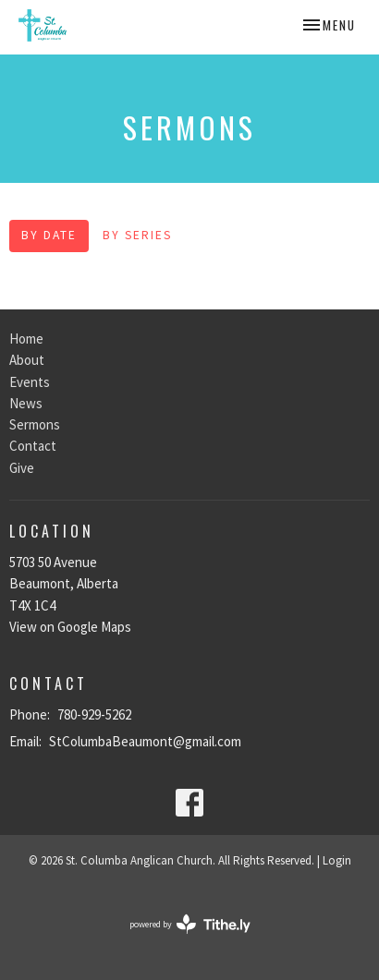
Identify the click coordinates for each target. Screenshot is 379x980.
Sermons (35, 424)
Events (30, 382)
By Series (137, 235)
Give (22, 468)
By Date (49, 235)
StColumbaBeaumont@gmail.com (145, 741)
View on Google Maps (70, 627)
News (26, 403)
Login (337, 860)
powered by (190, 924)
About (27, 360)
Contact (33, 446)
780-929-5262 (94, 714)
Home (26, 339)
